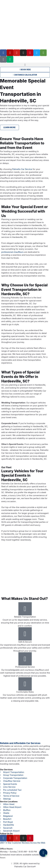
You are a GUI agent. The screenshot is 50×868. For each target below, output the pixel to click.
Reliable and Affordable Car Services (20, 743)
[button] (25, 65)
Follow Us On (6, 834)
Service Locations (9, 802)
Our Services (6, 769)
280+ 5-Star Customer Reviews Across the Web (23, 843)
